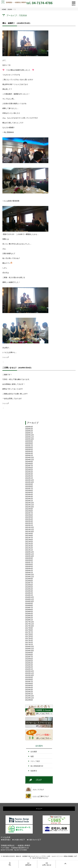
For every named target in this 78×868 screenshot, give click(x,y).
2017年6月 (29, 634)
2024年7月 (29, 466)
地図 (32, 756)
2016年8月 (29, 655)
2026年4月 (29, 427)
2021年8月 (29, 536)
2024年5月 (29, 470)
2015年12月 (30, 671)
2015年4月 (29, 688)
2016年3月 (29, 665)
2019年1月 (29, 595)
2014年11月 (30, 698)
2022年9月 (29, 509)
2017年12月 (30, 622)
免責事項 (34, 771)
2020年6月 (29, 564)
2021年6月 (29, 540)
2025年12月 (30, 435)
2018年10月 (30, 601)
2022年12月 (30, 503)
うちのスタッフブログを (11, 75)
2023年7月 (29, 488)
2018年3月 (29, 616)
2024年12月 (30, 458)
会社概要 (34, 752)
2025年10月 (30, 439)
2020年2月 (29, 570)
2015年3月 (29, 690)
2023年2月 (29, 499)
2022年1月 (29, 525)
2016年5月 (29, 661)
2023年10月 (30, 482)
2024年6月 (29, 468)
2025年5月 (29, 449)
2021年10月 (30, 531)
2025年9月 (29, 441)
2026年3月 (29, 429)
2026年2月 (29, 431)
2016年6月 (29, 659)
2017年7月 (29, 632)
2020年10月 (30, 556)
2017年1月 (29, 644)
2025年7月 (29, 445)
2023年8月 (29, 486)
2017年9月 (29, 628)
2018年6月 (29, 610)
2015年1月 (29, 694)
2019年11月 (30, 577)
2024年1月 (29, 478)
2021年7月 (29, 538)
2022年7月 (29, 513)
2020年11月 (30, 554)
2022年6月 (29, 515)
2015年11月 (30, 673)
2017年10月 (30, 626)
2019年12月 (30, 575)
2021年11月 (30, 529)
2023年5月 (29, 492)
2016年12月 (30, 646)
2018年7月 (29, 607)
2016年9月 (29, 653)
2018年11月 (30, 599)
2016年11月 (30, 649)
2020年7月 (29, 562)
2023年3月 (29, 497)
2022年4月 (29, 519)
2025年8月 (29, 443)
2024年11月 (30, 460)
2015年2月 (29, 692)
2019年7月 (29, 583)
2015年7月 (29, 681)
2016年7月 (29, 657)
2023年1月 (29, 501)
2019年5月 (29, 587)
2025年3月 (29, 453)
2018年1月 (29, 620)
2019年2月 (29, 593)
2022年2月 (29, 523)
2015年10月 (30, 675)
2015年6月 (29, 683)
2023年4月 (29, 494)
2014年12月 (30, 696)
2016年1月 (29, 669)
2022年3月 (29, 521)
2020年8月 (29, 560)
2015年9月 (29, 677)
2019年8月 (29, 581)
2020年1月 (29, 573)
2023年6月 (29, 490)
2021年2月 (29, 548)
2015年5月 (29, 686)
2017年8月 (29, 630)
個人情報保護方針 (37, 766)
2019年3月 (29, 591)
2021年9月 (29, 534)
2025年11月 (30, 437)
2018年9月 (29, 603)
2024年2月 (29, 476)
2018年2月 (29, 618)
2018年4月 (29, 614)
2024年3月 (29, 474)
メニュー (39, 809)
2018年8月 (29, 605)
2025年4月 (29, 451)
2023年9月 (29, 484)
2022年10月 (30, 507)
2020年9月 (29, 558)
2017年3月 (29, 640)
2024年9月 (29, 462)
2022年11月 (30, 505)
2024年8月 (29, 464)
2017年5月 (29, 636)
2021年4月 (29, 544)
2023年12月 (30, 480)
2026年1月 (29, 433)
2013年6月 (29, 700)
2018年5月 (29, 612)
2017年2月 (29, 642)
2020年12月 (30, 552)
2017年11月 (30, 624)
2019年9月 (29, 579)
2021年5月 (29, 542)
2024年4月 (29, 472)
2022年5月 (29, 517)
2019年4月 (29, 589)
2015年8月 (29, 679)
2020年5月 (29, 566)
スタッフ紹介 (35, 761)
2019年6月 (29, 585)
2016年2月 (29, 667)
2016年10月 (30, 651)
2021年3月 (29, 546)
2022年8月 (29, 511)
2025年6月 (29, 447)
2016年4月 (29, 663)
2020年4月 (29, 568)
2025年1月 (29, 455)
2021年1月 (29, 550)
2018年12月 (30, 597)
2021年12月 (30, 527)
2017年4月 (29, 638)
